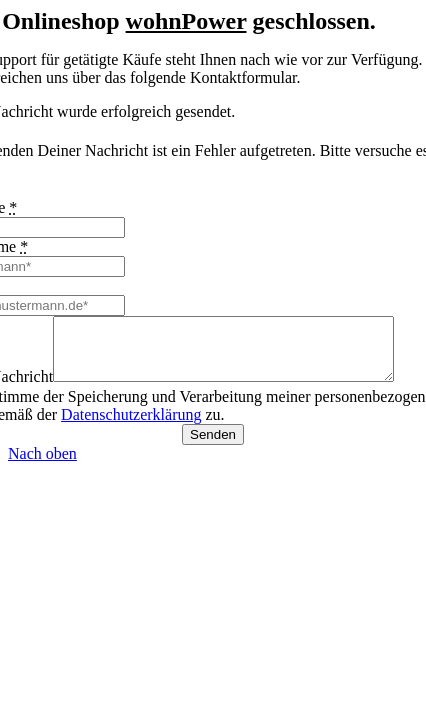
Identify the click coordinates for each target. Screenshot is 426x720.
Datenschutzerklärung (131, 426)
